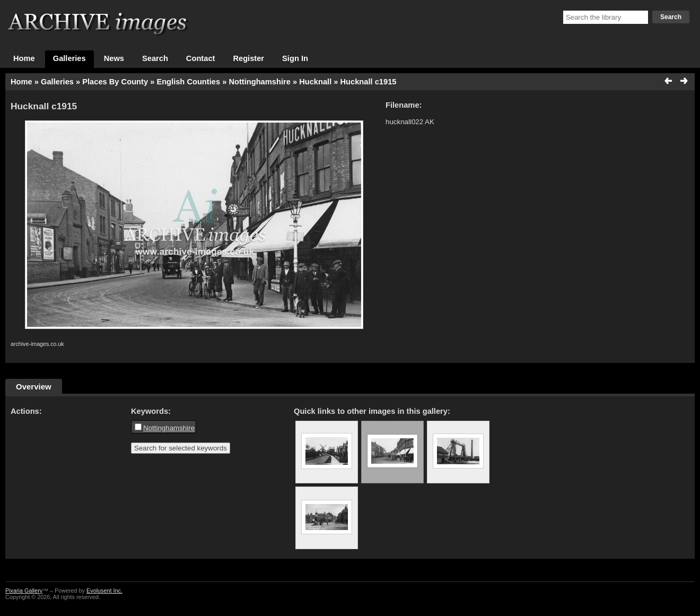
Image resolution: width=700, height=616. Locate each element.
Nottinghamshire (259, 82)
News (114, 58)
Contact (201, 58)
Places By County (115, 82)
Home (24, 58)
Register (248, 58)
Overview (34, 387)
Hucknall (315, 82)
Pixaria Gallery (24, 591)
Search (671, 17)
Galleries (69, 58)
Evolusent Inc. (104, 591)
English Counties (188, 82)
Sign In (295, 58)
